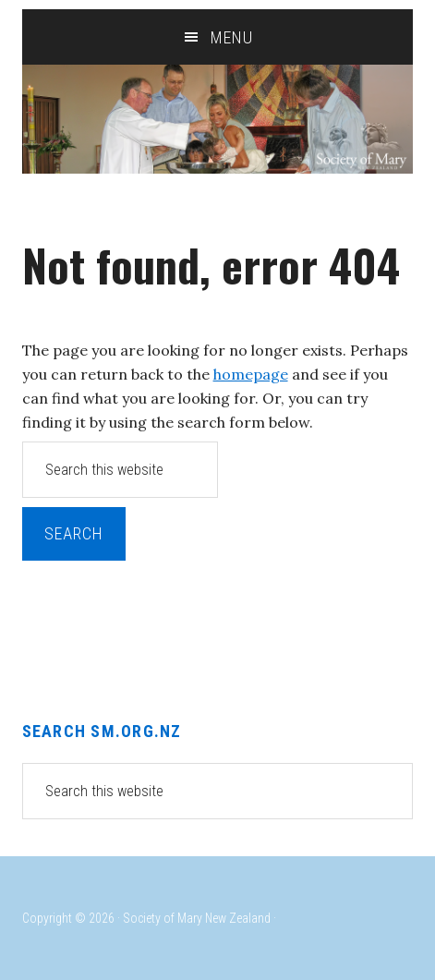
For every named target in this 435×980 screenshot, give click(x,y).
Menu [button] (232, 37)
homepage (251, 374)
